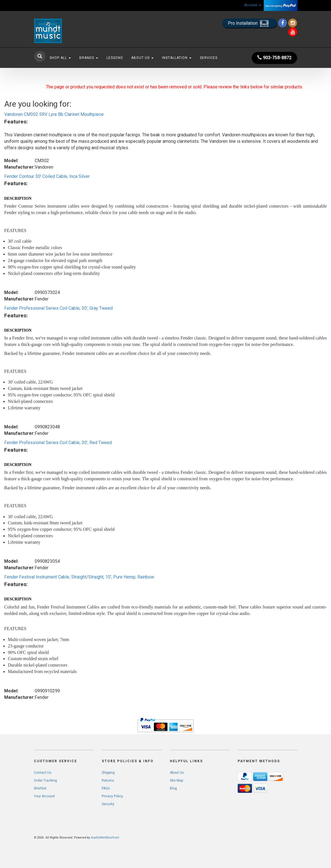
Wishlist (40, 788)
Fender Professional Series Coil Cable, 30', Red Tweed (58, 443)
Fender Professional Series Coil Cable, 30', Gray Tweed (58, 308)
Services (209, 58)
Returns (108, 780)
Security (108, 804)
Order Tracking (45, 780)
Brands (89, 58)
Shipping (108, 773)
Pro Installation (250, 23)
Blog (173, 788)
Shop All (60, 58)
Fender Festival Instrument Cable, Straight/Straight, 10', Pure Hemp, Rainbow (79, 577)
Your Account (44, 796)
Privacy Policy (112, 796)
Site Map (176, 780)
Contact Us (43, 773)
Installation (177, 58)
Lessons (115, 58)
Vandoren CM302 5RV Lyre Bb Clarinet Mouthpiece (54, 114)
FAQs (106, 788)
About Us (142, 58)
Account (253, 5)
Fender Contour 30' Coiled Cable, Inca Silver (47, 176)
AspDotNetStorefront (105, 838)
